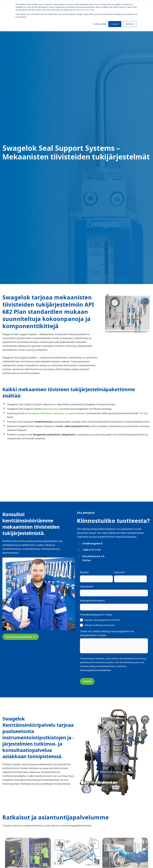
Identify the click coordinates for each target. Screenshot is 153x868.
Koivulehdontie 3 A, (94, 556)
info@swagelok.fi (92, 543)
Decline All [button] (130, 24)
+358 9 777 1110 (91, 550)
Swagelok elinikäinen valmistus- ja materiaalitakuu (57, 413)
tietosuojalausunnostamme (95, 670)
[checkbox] (114, 622)
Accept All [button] (115, 24)
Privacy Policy (88, 10)
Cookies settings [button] (100, 24)
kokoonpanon (50, 409)
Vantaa (86, 560)
